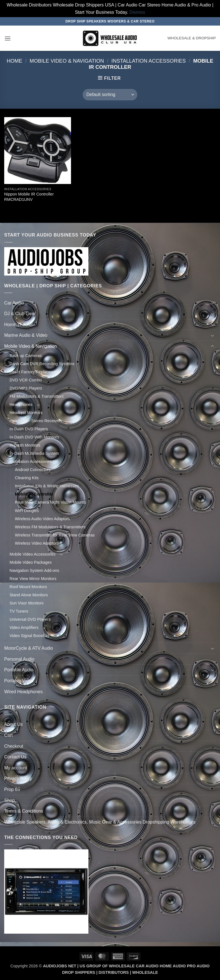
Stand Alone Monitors (29, 595)
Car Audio (14, 303)
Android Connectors (33, 470)
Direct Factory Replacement (35, 372)
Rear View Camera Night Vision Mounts (50, 502)
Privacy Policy (18, 778)
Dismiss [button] (137, 12)
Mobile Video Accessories (33, 554)
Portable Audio (19, 670)
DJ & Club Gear (20, 314)
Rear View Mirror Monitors (33, 579)
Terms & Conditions (24, 811)
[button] (8, 38)
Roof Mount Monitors (28, 587)
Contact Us (15, 757)
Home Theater (19, 325)
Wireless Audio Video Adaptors (43, 519)
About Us (13, 724)
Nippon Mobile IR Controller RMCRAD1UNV (29, 197)
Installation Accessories (149, 61)
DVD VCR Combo (26, 380)
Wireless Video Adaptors (37, 543)
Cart (8, 735)
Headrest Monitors (26, 413)
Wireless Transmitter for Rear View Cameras (55, 535)
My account (16, 768)
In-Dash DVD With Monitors (34, 437)
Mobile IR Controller (34, 494)
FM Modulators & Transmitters (37, 396)
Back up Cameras (26, 356)
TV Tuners (19, 611)
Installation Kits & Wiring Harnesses (47, 486)
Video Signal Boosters (29, 636)
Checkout (14, 746)
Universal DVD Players (30, 619)
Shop (9, 800)
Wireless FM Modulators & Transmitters (50, 527)
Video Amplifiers (24, 627)
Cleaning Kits (27, 478)
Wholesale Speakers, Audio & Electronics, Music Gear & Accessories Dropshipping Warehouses (100, 822)
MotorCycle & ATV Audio (29, 648)
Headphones (21, 404)
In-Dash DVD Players (29, 429)
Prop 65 (12, 789)
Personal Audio (19, 659)
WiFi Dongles (27, 511)
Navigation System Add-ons (34, 570)
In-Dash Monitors (25, 445)
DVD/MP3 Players (26, 388)
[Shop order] (110, 95)
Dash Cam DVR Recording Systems (42, 364)
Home (14, 61)
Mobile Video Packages (31, 562)
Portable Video (19, 681)
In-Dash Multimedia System (34, 453)
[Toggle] (212, 303)
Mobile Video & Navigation (67, 61)
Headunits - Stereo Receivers (36, 421)
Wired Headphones (23, 692)
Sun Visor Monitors (27, 603)
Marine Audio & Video (26, 335)
